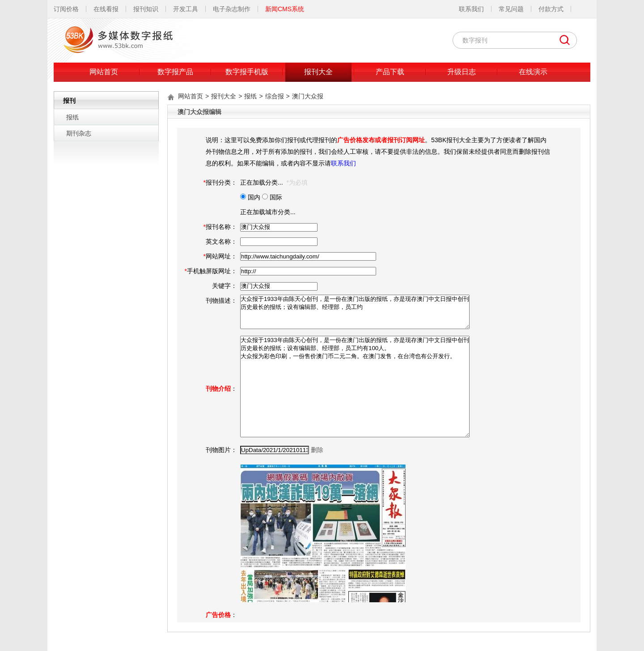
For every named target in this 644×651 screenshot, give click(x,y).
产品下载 (390, 72)
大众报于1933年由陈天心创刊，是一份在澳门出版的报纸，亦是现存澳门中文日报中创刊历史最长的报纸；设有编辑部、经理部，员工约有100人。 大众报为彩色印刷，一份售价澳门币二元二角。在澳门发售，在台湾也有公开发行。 (355, 387)
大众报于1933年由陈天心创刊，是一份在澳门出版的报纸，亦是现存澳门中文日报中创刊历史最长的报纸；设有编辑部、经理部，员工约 (355, 312)
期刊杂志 (79, 133)
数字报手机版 (247, 72)
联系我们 (471, 9)
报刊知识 (146, 9)
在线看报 (106, 9)
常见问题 (511, 9)
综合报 (275, 96)
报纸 (72, 117)
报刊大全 (318, 72)
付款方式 (551, 9)
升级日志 (462, 72)
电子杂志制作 (232, 9)
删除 (317, 450)
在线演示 (533, 72)
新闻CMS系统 (285, 9)
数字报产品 (175, 72)
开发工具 (186, 9)
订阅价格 (66, 9)
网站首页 (104, 72)
